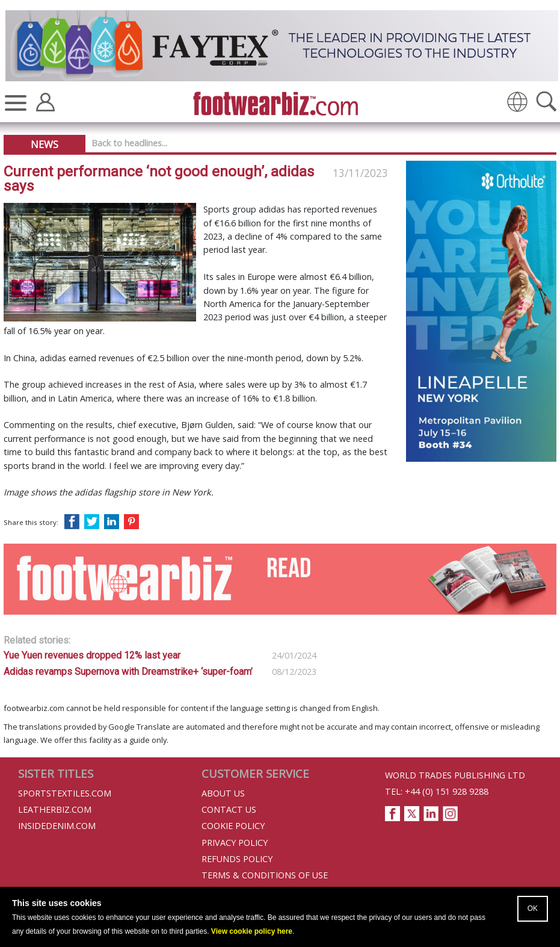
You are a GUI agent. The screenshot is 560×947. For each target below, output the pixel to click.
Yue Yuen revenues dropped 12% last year (92, 655)
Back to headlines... (129, 143)
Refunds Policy (237, 859)
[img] (517, 102)
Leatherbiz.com (55, 809)
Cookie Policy (233, 826)
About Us (223, 793)
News (45, 144)
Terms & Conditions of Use (265, 875)
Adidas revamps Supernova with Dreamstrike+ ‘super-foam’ (128, 672)
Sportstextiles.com (65, 793)
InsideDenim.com (57, 826)
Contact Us (229, 809)
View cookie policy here (252, 931)
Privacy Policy (235, 843)
